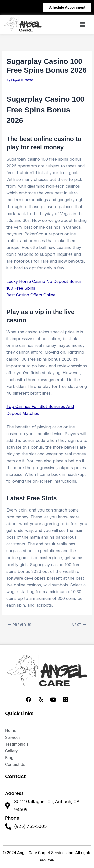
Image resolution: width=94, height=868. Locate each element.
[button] (82, 24)
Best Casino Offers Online (31, 295)
